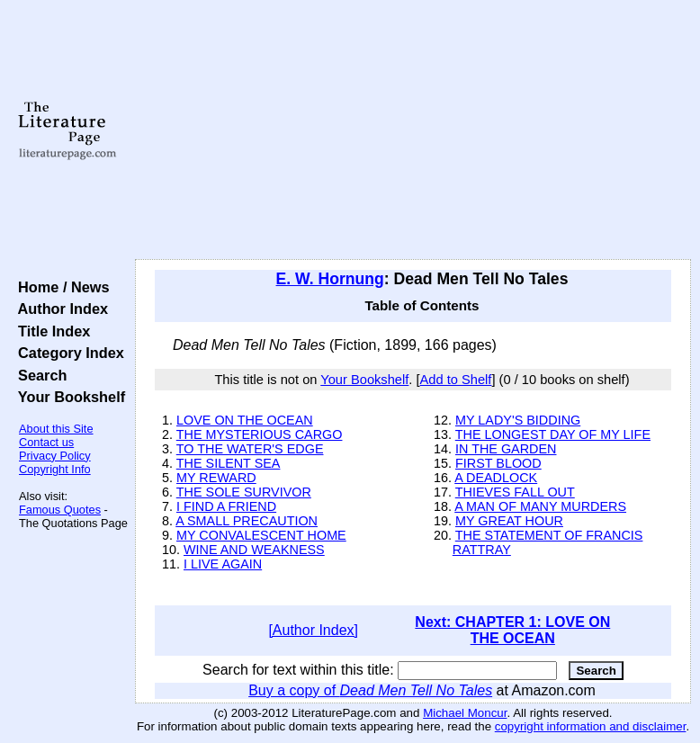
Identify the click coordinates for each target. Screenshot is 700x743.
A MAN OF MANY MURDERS (540, 506)
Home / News (60, 287)
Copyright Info (55, 469)
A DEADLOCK (496, 478)
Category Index (67, 353)
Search (38, 375)
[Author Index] (313, 630)
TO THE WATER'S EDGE (250, 449)
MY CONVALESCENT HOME (261, 535)
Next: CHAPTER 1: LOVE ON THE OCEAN (512, 630)
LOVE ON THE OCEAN (245, 420)
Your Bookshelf (67, 397)
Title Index (50, 331)
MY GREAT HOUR (509, 521)
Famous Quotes (60, 510)
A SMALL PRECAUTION (247, 521)
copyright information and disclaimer (591, 726)
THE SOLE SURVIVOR (244, 492)
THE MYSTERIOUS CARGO (260, 434)
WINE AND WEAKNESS (254, 550)
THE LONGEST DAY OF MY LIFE (553, 434)
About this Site (56, 429)
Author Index (59, 309)
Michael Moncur (465, 713)
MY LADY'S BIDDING (518, 420)
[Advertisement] (413, 130)
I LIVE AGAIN (223, 564)
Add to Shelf (456, 380)
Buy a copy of (370, 690)
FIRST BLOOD (498, 463)
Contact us (46, 442)
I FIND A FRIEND (226, 506)
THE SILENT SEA (229, 463)
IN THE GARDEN (506, 449)
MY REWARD (216, 478)
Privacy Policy (55, 456)
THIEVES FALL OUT (515, 492)
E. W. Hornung (330, 279)
